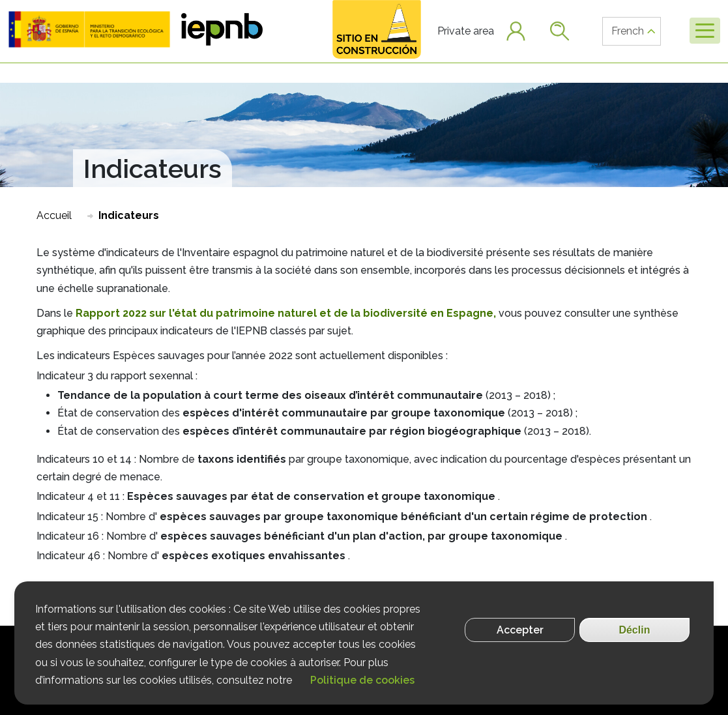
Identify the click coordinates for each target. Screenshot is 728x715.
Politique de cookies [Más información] (362, 682)
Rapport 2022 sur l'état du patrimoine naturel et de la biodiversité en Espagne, (286, 313)
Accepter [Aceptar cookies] (520, 632)
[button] (89, 29)
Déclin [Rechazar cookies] (634, 632)
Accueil (54, 215)
